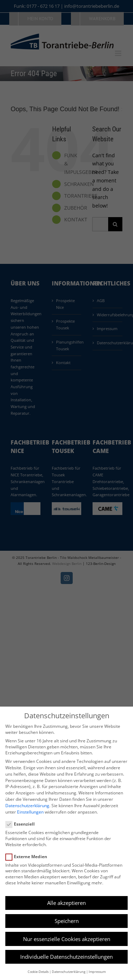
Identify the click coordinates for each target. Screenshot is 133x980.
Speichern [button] (67, 921)
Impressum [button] (97, 972)
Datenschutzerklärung (27, 806)
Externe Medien (29, 857)
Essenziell (23, 824)
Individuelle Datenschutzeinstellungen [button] (66, 957)
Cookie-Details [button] (38, 972)
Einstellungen (30, 812)
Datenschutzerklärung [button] (69, 972)
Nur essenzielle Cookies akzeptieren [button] (67, 939)
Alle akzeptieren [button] (66, 903)
